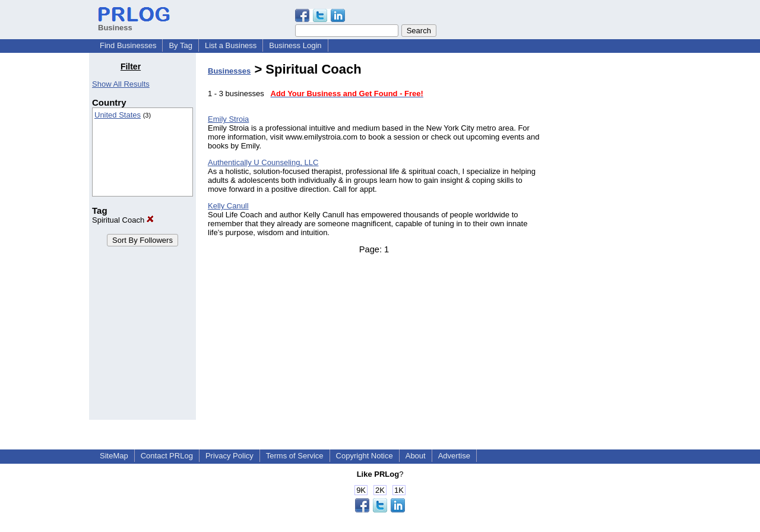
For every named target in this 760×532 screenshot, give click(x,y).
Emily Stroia (228, 119)
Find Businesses (128, 45)
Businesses (229, 71)
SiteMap (114, 456)
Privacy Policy (229, 456)
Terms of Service (295, 456)
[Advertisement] (610, 240)
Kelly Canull (228, 206)
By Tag (180, 45)
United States (118, 115)
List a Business (231, 45)
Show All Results (121, 84)
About (416, 456)
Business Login (295, 45)
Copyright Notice (365, 456)
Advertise (454, 456)
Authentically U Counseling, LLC (263, 162)
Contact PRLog (167, 456)
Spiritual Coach (123, 220)
